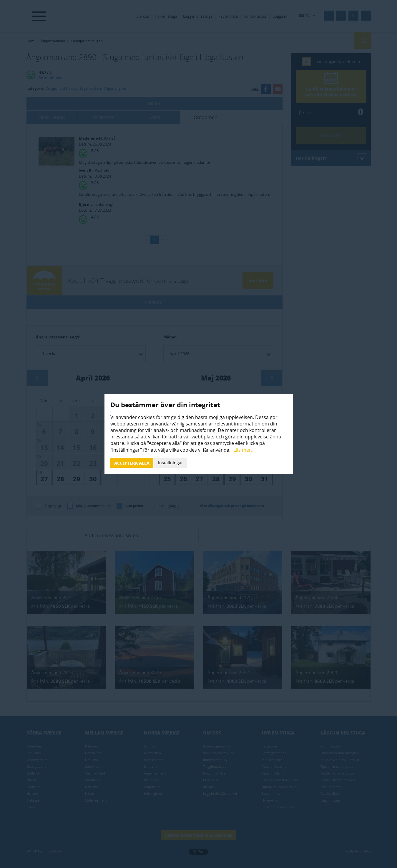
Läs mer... (244, 450)
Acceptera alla (132, 463)
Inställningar (171, 463)
